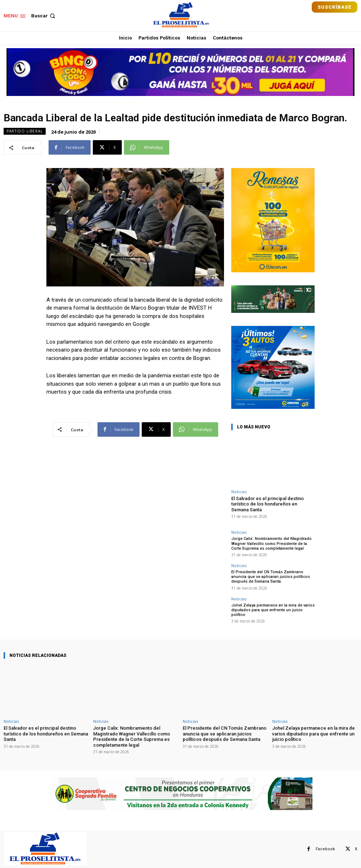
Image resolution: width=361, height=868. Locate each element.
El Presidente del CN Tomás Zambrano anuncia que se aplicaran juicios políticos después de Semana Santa (271, 577)
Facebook (325, 849)
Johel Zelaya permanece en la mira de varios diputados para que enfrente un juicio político (273, 610)
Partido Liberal (25, 131)
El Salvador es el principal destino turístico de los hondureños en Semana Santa (267, 504)
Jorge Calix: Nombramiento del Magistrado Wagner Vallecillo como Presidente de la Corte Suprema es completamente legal (271, 543)
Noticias (239, 492)
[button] (44, 16)
